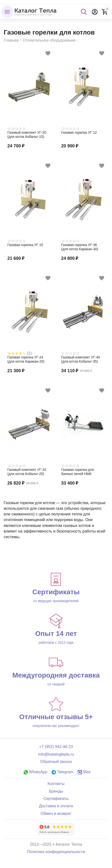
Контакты (56, 784)
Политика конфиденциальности (56, 852)
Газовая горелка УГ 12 (79, 132)
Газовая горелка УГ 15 (25, 245)
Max (84, 772)
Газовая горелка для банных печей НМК (77, 472)
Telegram (62, 772)
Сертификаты (56, 799)
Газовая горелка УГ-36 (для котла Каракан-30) (80, 247)
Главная (11, 40)
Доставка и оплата (56, 806)
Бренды (56, 791)
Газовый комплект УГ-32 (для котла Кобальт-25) (27, 472)
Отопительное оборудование (49, 40)
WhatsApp (35, 772)
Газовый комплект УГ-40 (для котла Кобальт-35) (81, 359)
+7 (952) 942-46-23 (56, 747)
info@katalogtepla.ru (56, 754)
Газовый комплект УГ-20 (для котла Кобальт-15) (27, 135)
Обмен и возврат (56, 814)
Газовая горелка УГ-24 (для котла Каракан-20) (26, 359)
